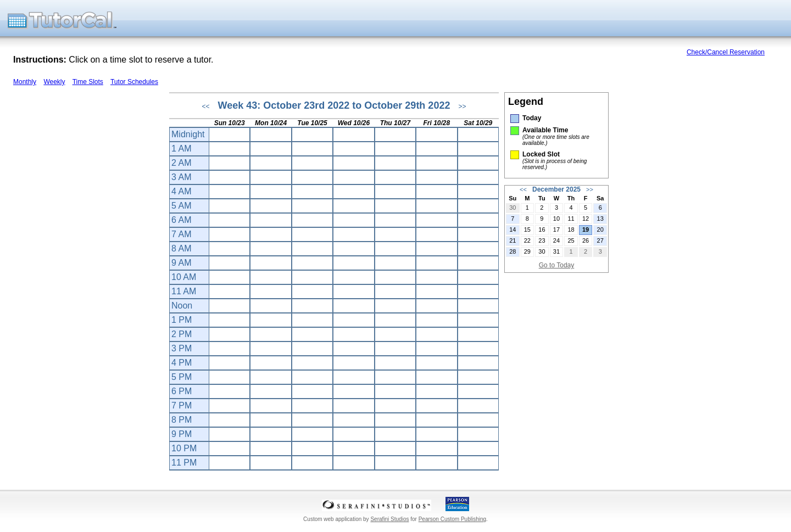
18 (571, 229)
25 (571, 240)
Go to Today (557, 265)
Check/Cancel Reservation (726, 52)
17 (556, 229)
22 (527, 240)
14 (513, 229)
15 (527, 229)
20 (600, 229)
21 (513, 240)
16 (542, 229)
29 (527, 251)
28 (513, 251)
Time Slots (88, 82)
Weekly (54, 82)
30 (513, 208)
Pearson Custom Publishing (452, 519)
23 (542, 240)
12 (586, 219)
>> (462, 107)
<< (206, 107)
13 (600, 219)
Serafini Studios (389, 519)
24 (556, 240)
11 (571, 219)
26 (586, 240)
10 (556, 219)
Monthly (25, 82)
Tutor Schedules (134, 82)
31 (556, 251)
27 (600, 240)
